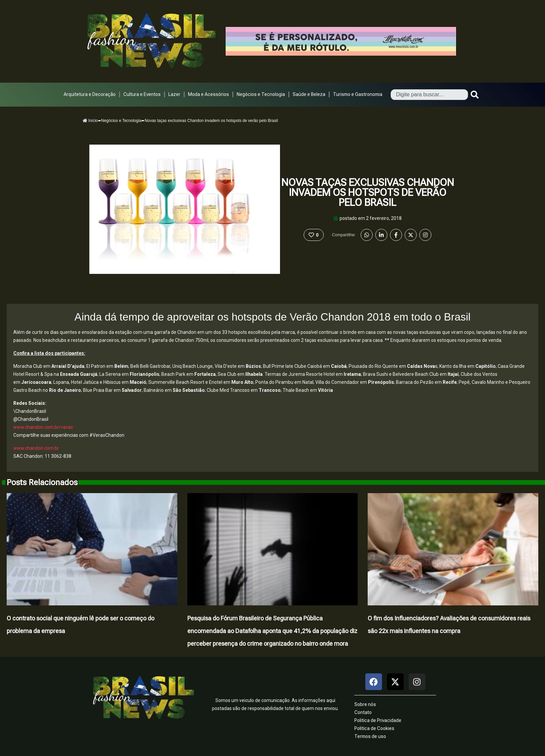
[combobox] (429, 95)
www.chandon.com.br (36, 448)
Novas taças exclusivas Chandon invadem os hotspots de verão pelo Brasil (368, 192)
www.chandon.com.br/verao (43, 427)
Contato (363, 712)
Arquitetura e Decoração (90, 94)
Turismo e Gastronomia (358, 94)
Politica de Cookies (374, 728)
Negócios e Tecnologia (261, 94)
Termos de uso (370, 736)
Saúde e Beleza (309, 94)
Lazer (174, 94)
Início (90, 121)
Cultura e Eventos (142, 94)
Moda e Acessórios (208, 94)
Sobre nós (365, 704)
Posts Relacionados (42, 482)
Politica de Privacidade (378, 720)
